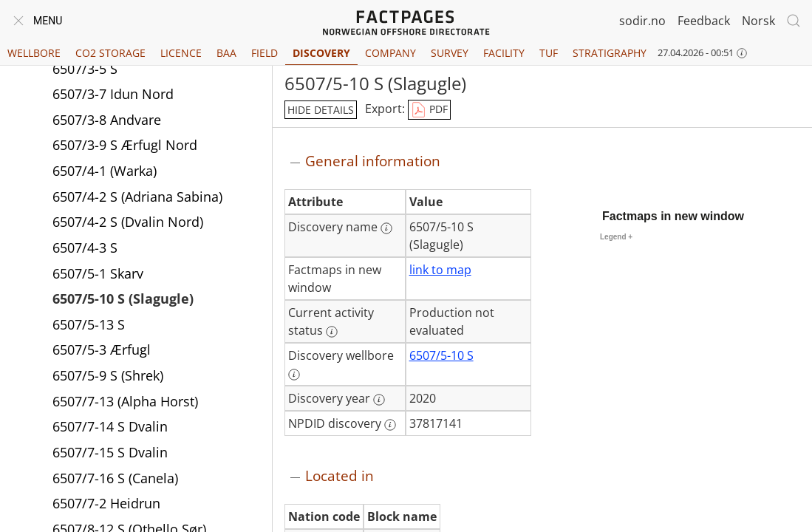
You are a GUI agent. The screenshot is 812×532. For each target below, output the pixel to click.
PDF (429, 110)
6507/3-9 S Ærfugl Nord (125, 145)
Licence (181, 53)
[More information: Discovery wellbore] (294, 375)
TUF (549, 53)
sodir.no (642, 21)
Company (390, 53)
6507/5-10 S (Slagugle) (123, 299)
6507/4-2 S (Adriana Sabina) (137, 197)
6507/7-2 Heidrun (106, 503)
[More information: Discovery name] (386, 228)
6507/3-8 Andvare (107, 120)
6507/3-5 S (85, 69)
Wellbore (34, 53)
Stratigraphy (610, 53)
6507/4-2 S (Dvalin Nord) (128, 222)
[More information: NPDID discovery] (390, 425)
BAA (226, 53)
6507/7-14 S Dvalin (110, 426)
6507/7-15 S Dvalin (110, 452)
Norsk (758, 21)
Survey (450, 53)
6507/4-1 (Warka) (105, 171)
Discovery (321, 53)
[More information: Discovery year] (379, 400)
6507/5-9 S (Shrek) (108, 375)
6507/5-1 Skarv (98, 273)
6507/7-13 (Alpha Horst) (125, 401)
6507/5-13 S (89, 324)
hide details (321, 110)
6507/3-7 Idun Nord (113, 94)
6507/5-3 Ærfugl (102, 349)
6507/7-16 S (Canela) (115, 478)
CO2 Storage (110, 53)
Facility (504, 53)
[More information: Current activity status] (332, 332)
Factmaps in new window (673, 216)
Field (265, 53)
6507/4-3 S (85, 248)
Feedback (704, 21)
